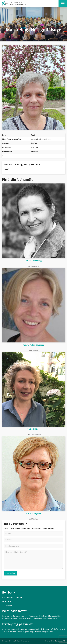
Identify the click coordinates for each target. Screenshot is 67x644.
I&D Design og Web (59, 641)
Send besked (10, 573)
